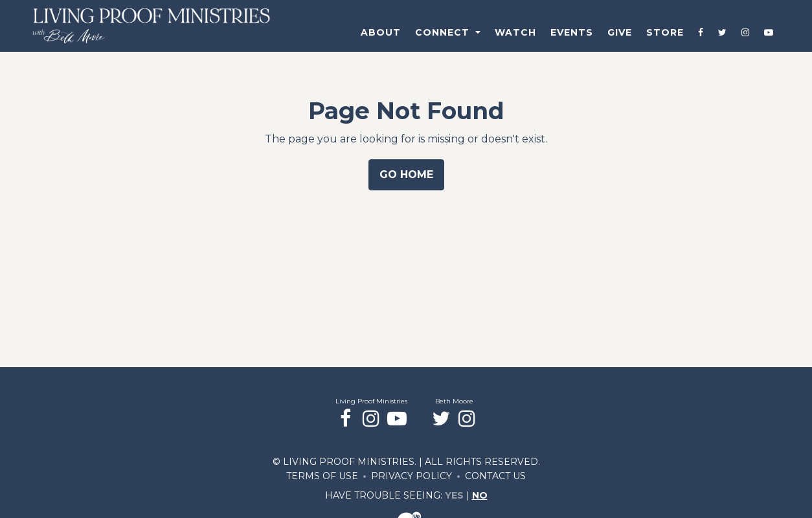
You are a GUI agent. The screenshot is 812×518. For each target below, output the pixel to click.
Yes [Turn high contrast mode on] (454, 495)
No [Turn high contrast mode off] (480, 495)
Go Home (406, 175)
